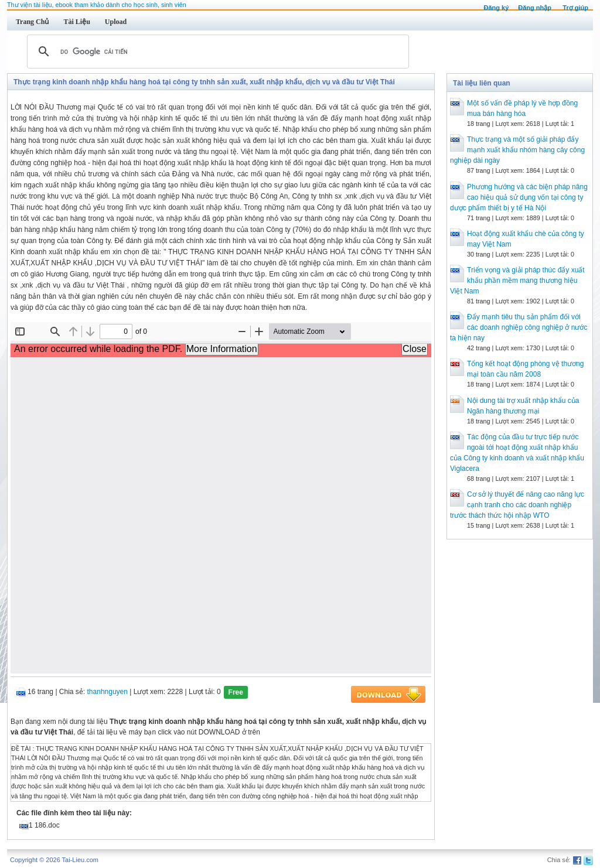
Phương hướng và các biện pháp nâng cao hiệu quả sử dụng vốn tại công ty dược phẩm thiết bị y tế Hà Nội (519, 197)
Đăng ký (496, 8)
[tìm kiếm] (216, 52)
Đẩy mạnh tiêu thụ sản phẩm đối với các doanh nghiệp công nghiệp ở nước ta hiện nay (519, 327)
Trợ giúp (575, 8)
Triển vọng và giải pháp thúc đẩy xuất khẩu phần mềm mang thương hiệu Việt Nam (517, 281)
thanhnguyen (108, 692)
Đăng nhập (535, 8)
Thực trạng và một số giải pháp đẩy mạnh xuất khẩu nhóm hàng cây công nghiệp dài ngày (517, 150)
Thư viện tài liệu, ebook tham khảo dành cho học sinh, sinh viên (97, 5)
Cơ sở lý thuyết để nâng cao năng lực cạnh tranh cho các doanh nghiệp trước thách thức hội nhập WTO (517, 505)
